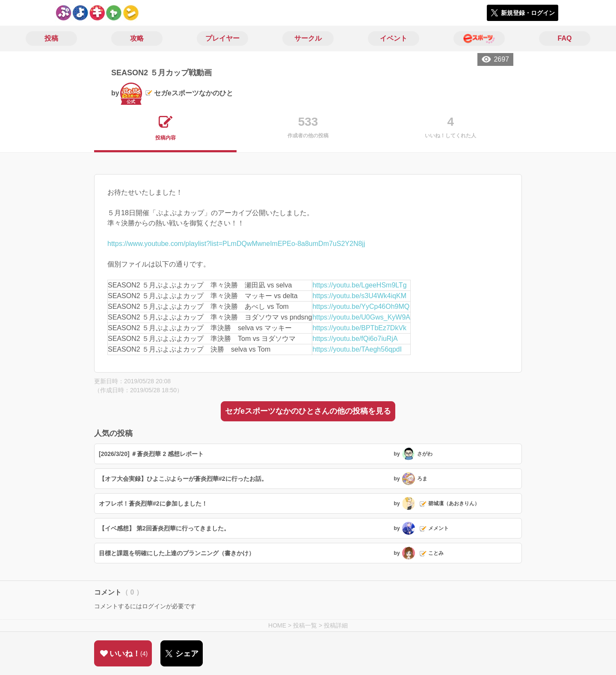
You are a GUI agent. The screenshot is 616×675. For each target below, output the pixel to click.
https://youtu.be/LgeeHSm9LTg (359, 285)
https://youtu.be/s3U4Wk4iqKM (359, 296)
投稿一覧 (305, 625)
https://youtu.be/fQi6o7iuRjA (355, 339)
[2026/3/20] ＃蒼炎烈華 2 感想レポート (151, 454)
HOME (277, 625)
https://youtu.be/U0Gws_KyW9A (361, 317)
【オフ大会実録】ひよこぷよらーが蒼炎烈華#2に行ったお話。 (183, 479)
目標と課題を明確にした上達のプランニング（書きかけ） (177, 553)
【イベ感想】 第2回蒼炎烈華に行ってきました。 (164, 528)
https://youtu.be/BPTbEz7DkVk (359, 328)
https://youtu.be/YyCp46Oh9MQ (361, 306)
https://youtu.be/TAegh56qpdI (357, 349)
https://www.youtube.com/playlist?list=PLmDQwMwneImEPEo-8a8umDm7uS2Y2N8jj (236, 244)
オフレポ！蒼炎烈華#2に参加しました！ (153, 503)
